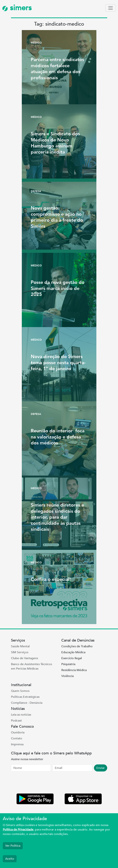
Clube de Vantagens (25, 658)
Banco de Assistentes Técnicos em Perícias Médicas (32, 666)
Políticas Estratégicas (25, 697)
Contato (17, 738)
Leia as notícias (21, 715)
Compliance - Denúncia (27, 703)
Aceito (10, 859)
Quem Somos (20, 691)
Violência (67, 676)
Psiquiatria (68, 664)
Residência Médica (74, 670)
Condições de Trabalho (77, 646)
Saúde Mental (20, 646)
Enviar (101, 768)
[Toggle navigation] (111, 8)
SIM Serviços (20, 652)
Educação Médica (73, 652)
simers (17, 8)
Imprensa (17, 744)
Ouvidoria (18, 732)
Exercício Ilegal (72, 658)
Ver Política (13, 846)
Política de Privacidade (18, 830)
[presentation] (39, 783)
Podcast (16, 721)
